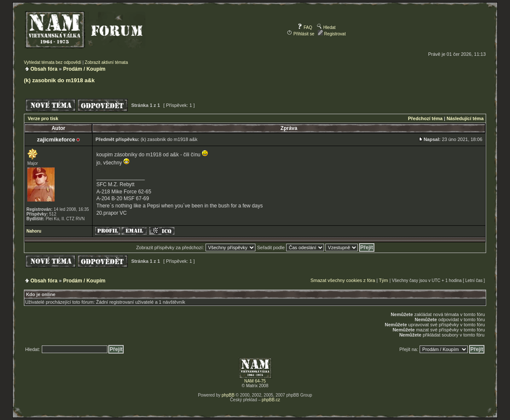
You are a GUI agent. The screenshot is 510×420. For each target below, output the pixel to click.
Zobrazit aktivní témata (106, 62)
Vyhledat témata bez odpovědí (53, 62)
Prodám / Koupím (84, 69)
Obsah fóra (44, 69)
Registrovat (332, 34)
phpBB (228, 395)
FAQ (305, 27)
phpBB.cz (271, 400)
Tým (383, 280)
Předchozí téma (425, 118)
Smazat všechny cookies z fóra (343, 280)
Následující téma (465, 118)
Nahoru (34, 231)
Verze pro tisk (43, 118)
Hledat (326, 27)
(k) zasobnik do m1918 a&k (59, 80)
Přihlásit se (301, 34)
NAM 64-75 (255, 381)
